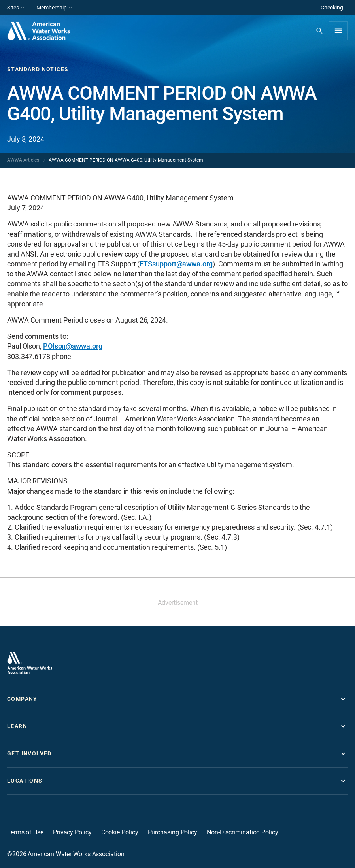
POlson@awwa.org (73, 346)
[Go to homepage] (30, 663)
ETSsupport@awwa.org (176, 264)
